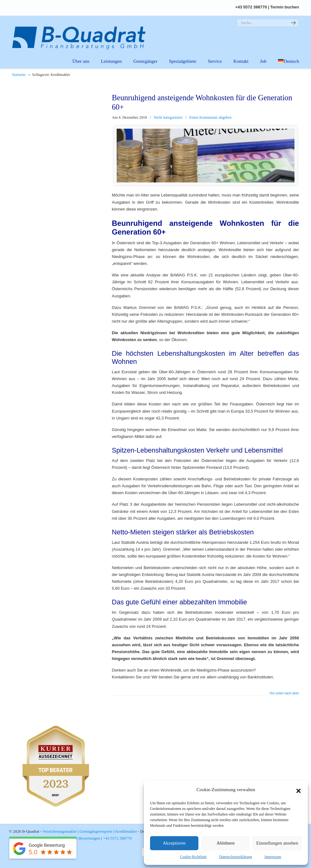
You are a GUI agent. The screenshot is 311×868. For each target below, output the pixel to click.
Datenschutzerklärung (236, 857)
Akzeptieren (174, 843)
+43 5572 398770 (251, 7)
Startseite (19, 75)
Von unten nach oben (284, 693)
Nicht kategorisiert (168, 117)
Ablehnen (226, 843)
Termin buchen (284, 7)
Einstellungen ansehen (277, 843)
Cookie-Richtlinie (193, 857)
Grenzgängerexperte (96, 831)
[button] (299, 790)
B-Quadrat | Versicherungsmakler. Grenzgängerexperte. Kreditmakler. (82, 33)
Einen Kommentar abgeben (210, 117)
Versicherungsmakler (60, 831)
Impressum (273, 857)
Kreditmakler (126, 831)
